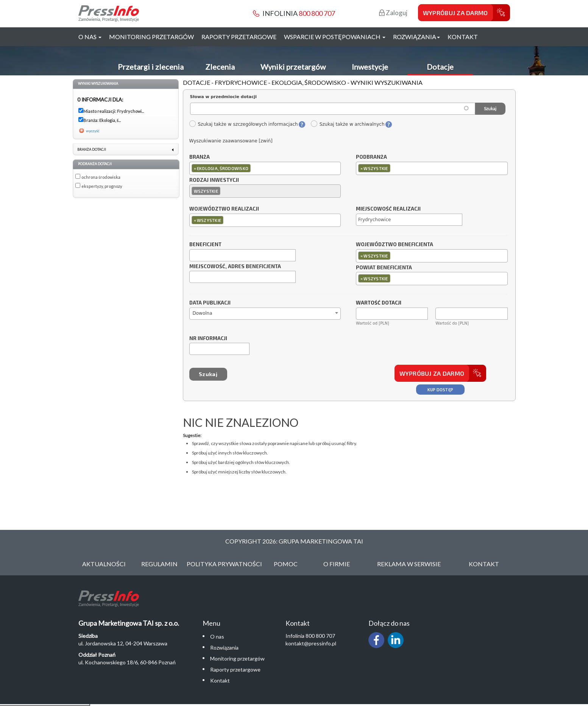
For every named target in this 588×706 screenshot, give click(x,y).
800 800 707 (317, 13)
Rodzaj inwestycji (214, 180)
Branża (200, 157)
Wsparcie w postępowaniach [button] (335, 37)
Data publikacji (210, 303)
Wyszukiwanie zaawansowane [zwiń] (231, 141)
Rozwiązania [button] (416, 37)
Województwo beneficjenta (395, 245)
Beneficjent (205, 245)
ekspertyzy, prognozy (102, 186)
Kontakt (463, 37)
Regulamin (159, 564)
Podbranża (371, 157)
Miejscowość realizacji (388, 209)
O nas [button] (90, 37)
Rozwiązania (224, 647)
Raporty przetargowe (239, 37)
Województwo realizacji (224, 209)
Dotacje (440, 67)
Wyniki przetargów (293, 67)
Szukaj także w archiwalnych (348, 124)
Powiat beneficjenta (384, 268)
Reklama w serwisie (409, 564)
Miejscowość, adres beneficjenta (235, 267)
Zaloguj (393, 13)
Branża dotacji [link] (92, 149)
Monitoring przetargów (151, 37)
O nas (217, 636)
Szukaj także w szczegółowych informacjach (243, 124)
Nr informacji (208, 339)
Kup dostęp (441, 390)
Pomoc (286, 564)
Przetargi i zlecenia (151, 67)
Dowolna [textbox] (203, 313)
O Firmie (337, 564)
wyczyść (93, 131)
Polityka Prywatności (224, 564)
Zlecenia (220, 67)
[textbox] (254, 168)
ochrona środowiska (101, 177)
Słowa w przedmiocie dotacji (224, 97)
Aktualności (104, 564)
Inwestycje (370, 67)
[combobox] (265, 168)
